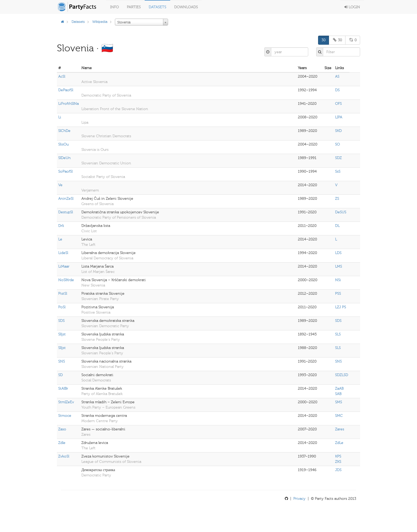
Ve (60, 185)
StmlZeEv (66, 402)
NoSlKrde (66, 280)
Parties (134, 7)
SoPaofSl (65, 171)
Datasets (157, 7)
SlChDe (64, 131)
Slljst (62, 334)
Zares (340, 429)
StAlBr (63, 388)
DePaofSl (66, 90)
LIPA (339, 117)
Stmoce (65, 416)
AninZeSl (66, 199)
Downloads (186, 7)
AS (337, 76)
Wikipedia (100, 22)
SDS (61, 321)
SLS (338, 334)
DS (337, 90)
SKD (338, 131)
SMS (339, 402)
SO (337, 144)
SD (61, 375)
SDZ (338, 158)
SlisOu (63, 144)
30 (324, 40)
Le (60, 239)
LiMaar (64, 266)
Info (114, 7)
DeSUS (341, 212)
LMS (339, 266)
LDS (338, 253)
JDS (338, 470)
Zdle (62, 443)
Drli (61, 226)
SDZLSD (342, 375)
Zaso (62, 429)
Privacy (299, 499)
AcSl (62, 76)
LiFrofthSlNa (68, 104)
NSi (338, 280)
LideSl (63, 253)
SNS (62, 361)
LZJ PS (341, 307)
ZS (337, 199)
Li (60, 117)
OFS (338, 104)
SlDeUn (64, 158)
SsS (338, 171)
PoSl (62, 307)
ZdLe (339, 443)
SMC (339, 416)
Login (352, 7)
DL (337, 226)
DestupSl (66, 212)
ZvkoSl (64, 456)
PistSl (63, 294)
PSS (338, 294)
